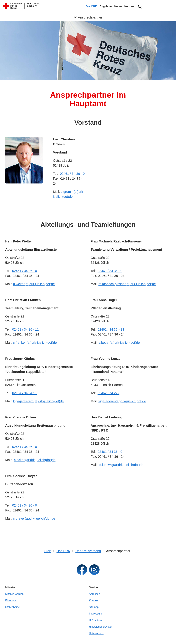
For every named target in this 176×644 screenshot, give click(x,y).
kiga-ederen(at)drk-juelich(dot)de (122, 401)
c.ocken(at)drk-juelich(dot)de (35, 460)
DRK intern (95, 620)
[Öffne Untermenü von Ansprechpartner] (88, 17)
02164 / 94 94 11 (24, 393)
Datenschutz (96, 633)
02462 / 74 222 (108, 393)
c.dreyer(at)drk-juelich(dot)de (34, 519)
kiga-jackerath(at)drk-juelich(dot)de (38, 401)
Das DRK (91, 6)
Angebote (106, 6)
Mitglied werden (14, 594)
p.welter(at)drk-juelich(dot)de (34, 284)
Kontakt (129, 6)
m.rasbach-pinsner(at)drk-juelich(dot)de (127, 284)
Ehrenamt (11, 601)
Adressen (95, 594)
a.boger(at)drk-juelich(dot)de (119, 343)
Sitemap (94, 607)
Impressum (96, 614)
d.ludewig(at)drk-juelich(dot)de (121, 465)
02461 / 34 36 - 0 (72, 174)
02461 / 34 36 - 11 (25, 329)
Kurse (118, 6)
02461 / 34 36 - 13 (111, 329)
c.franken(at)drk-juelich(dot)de (35, 343)
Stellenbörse (13, 607)
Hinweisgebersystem (101, 627)
